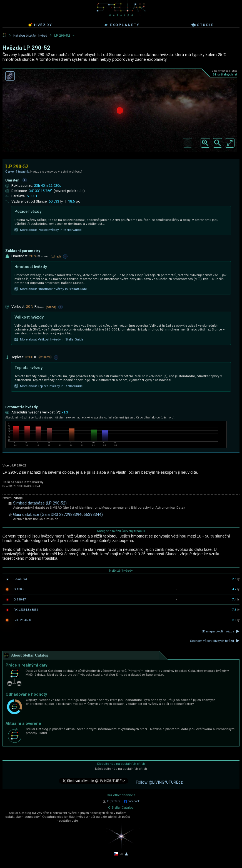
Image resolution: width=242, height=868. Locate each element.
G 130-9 (19, 589)
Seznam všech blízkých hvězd (212, 641)
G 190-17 (20, 599)
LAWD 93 (20, 579)
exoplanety (122, 25)
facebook (132, 801)
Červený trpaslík (17, 171)
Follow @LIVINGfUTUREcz (159, 782)
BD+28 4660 (22, 620)
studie (203, 25)
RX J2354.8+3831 (26, 610)
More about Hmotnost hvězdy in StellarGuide (51, 289)
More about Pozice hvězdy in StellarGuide (48, 230)
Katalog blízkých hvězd (30, 36)
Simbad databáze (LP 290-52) (40, 503)
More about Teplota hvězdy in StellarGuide (48, 386)
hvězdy (40, 25)
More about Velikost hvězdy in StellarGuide (49, 339)
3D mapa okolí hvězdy (218, 631)
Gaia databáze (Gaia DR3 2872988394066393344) (58, 515)
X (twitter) (111, 801)
